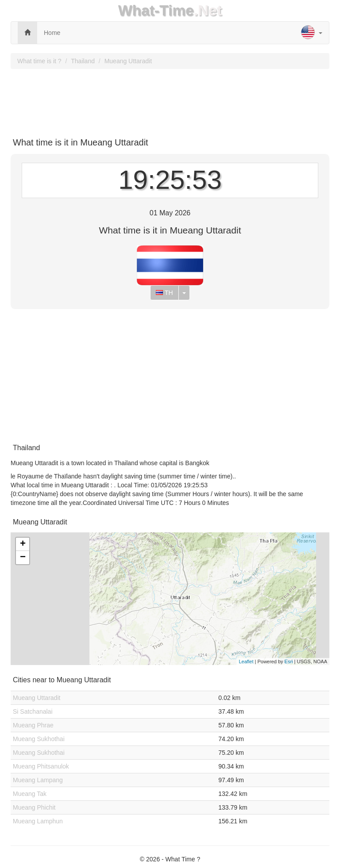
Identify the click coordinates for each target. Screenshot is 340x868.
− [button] (23, 558)
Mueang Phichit (34, 807)
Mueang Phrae (33, 725)
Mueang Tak (30, 794)
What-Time (156, 10)
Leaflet (246, 662)
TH (164, 293)
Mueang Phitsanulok (41, 766)
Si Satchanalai (33, 711)
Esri (289, 662)
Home (52, 33)
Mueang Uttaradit (128, 61)
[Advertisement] (170, 100)
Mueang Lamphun (38, 821)
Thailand (83, 61)
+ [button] (23, 544)
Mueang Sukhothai (39, 739)
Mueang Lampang (38, 780)
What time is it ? (39, 61)
